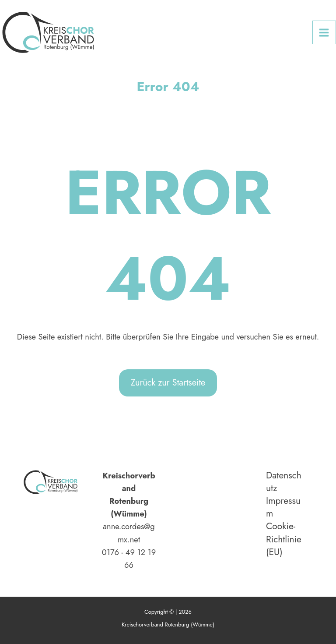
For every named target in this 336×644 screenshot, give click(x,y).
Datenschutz (284, 482)
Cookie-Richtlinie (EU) (284, 539)
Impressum (283, 507)
